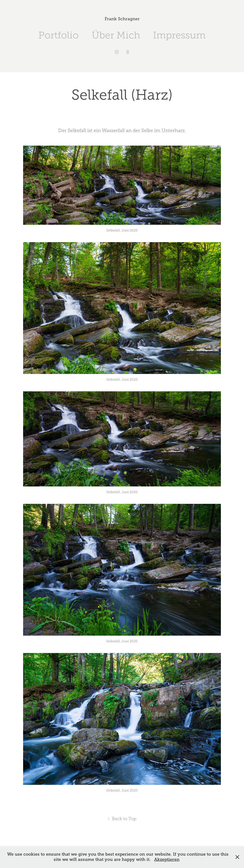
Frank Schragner (122, 19)
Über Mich (116, 35)
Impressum (179, 35)
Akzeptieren (167, 859)
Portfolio (58, 35)
